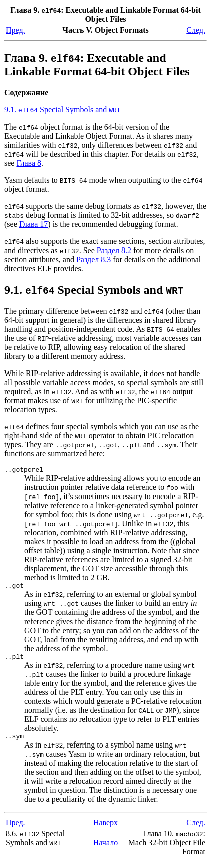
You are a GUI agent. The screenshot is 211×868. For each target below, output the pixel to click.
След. (196, 30)
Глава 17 (34, 224)
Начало (105, 849)
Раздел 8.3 (93, 259)
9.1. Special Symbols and (62, 110)
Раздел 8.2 (114, 250)
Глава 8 (29, 163)
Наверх (105, 829)
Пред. (15, 30)
